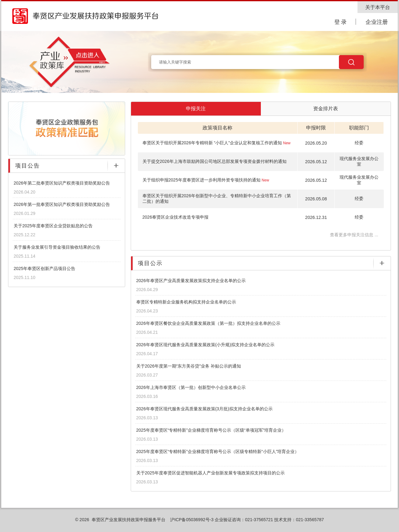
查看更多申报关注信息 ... (354, 235)
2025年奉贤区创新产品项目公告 (44, 268)
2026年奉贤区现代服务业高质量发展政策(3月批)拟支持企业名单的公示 (204, 409)
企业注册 (377, 22)
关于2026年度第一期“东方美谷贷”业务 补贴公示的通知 (189, 366)
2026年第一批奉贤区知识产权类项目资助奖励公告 (62, 204)
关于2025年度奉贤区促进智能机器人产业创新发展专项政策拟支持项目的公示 (210, 473)
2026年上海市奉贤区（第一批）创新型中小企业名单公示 (191, 387)
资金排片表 (326, 109)
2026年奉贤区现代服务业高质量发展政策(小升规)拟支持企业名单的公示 (205, 345)
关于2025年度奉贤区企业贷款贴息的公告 (53, 226)
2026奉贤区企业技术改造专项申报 (175, 217)
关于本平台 (378, 7)
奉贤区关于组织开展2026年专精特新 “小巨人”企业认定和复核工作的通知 (217, 143)
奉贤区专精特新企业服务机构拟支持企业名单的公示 (186, 302)
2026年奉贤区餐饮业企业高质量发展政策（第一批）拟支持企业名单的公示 (208, 323)
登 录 (341, 22)
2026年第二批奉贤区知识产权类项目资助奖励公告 (62, 183)
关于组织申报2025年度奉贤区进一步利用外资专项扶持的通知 (206, 180)
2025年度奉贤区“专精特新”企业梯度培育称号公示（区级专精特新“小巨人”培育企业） (218, 451)
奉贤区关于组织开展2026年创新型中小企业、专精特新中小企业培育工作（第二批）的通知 (217, 198)
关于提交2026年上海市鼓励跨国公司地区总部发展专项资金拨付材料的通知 (215, 161)
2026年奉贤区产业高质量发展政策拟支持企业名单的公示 (191, 281)
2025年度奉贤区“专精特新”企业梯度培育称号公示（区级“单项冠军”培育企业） (211, 430)
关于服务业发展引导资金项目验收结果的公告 (57, 247)
